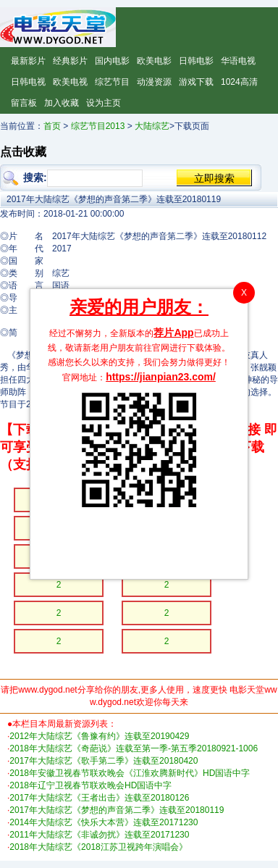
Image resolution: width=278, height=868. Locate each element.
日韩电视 (28, 82)
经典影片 (70, 61)
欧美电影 (154, 61)
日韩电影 (196, 61)
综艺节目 (112, 82)
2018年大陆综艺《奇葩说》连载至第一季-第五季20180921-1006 (134, 748)
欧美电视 (70, 82)
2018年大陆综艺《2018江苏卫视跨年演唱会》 (98, 847)
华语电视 (238, 61)
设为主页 (104, 103)
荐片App (173, 333)
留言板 (24, 103)
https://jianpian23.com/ (161, 377)
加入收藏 (62, 103)
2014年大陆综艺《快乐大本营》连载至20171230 (104, 822)
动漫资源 (154, 82)
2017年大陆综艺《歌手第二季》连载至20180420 (104, 761)
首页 (52, 126)
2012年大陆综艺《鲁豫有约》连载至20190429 (99, 736)
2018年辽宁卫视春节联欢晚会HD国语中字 (90, 785)
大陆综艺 (152, 126)
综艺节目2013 (98, 126)
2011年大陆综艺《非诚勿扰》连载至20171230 (99, 835)
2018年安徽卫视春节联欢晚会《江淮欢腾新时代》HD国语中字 (130, 773)
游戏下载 (196, 82)
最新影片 (28, 61)
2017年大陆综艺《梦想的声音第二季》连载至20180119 (117, 810)
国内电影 (112, 61)
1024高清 (239, 82)
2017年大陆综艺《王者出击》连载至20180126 (99, 798)
